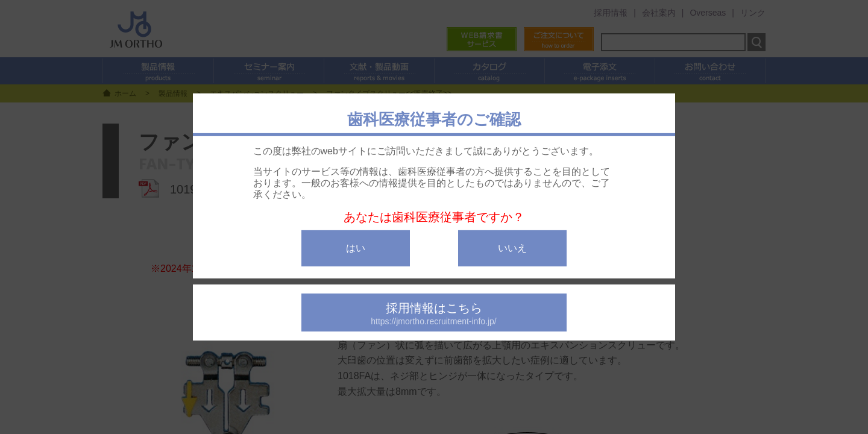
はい (356, 248)
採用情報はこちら (434, 314)
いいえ (512, 248)
